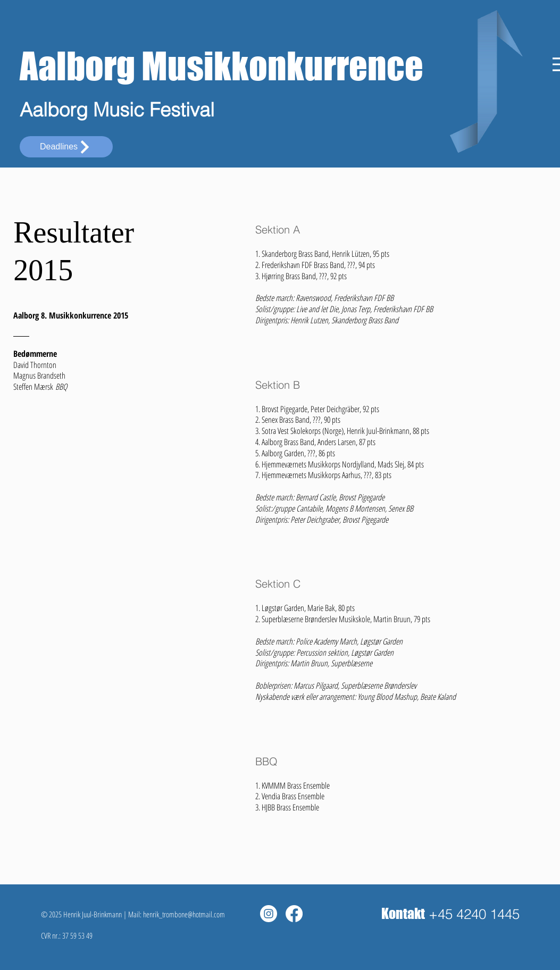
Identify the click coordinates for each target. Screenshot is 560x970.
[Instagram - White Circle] (269, 914)
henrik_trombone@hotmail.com (184, 914)
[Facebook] (294, 914)
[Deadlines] (66, 147)
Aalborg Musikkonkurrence (222, 66)
